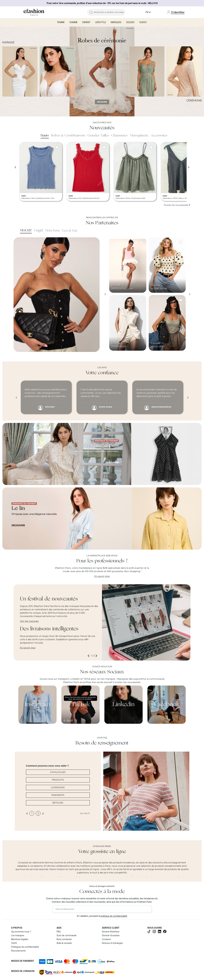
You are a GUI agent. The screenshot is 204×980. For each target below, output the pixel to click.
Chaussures (119, 136)
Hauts (45, 136)
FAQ (59, 932)
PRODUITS (58, 780)
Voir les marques (29, 621)
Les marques (18, 935)
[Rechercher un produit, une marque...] (109, 12)
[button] (89, 656)
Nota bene (53, 231)
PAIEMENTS (58, 795)
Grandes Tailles (98, 136)
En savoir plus (102, 576)
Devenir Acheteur (111, 932)
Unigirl (38, 231)
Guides (143, 22)
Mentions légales (20, 939)
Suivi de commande (67, 935)
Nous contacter (64, 939)
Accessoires (159, 136)
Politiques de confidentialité (25, 947)
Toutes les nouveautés (177, 205)
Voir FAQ (85, 813)
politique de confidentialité (114, 916)
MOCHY (26, 231)
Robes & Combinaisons (68, 136)
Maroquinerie (139, 136)
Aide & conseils (64, 943)
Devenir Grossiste (111, 935)
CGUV (14, 943)
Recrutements (18, 951)
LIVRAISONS (58, 787)
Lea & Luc (70, 231)
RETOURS (58, 803)
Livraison (106, 939)
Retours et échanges (112, 943)
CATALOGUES (58, 772)
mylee (24, 196)
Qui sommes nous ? (21, 932)
